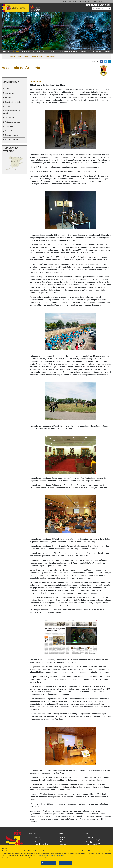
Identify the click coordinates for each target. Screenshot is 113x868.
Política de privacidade (41, 844)
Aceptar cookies (66, 863)
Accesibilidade (38, 840)
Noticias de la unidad (12, 122)
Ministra (88, 838)
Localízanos (9, 93)
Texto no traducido (24, 57)
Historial (8, 98)
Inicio (6, 57)
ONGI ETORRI (91, 2)
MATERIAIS (36, 51)
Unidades (63, 840)
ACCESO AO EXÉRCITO (50, 51)
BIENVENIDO (67, 2)
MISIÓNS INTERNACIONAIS (69, 51)
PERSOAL (6, 51)
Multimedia (9, 126)
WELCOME (108, 2)
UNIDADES (16, 51)
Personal (63, 838)
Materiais (63, 844)
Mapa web (37, 838)
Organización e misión (13, 102)
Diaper (88, 842)
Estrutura (63, 842)
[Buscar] (109, 9)
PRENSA (107, 51)
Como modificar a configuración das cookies (51, 855)
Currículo (8, 106)
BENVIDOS (83, 2)
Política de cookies (48, 863)
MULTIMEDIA (97, 51)
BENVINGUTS (75, 2)
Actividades (9, 131)
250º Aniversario (50, 57)
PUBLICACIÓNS (85, 51)
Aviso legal (37, 842)
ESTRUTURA (26, 51)
